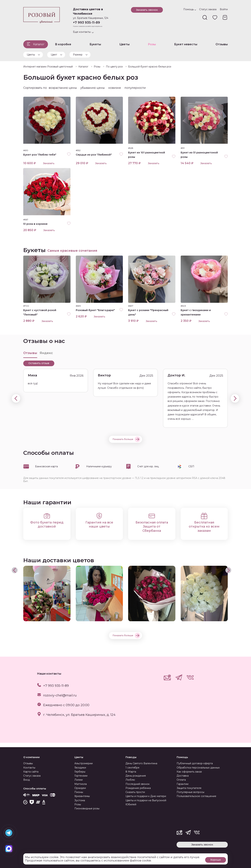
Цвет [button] (54, 55)
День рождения (136, 776)
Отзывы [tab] (30, 357)
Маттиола (81, 784)
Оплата (181, 780)
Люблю (130, 780)
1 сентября (132, 768)
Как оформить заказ (189, 772)
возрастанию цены (63, 88)
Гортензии (81, 776)
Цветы (124, 44)
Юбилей (131, 804)
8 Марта (131, 772)
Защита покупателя (189, 788)
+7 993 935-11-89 (86, 23)
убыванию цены (93, 88)
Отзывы (222, 44)
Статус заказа (208, 9)
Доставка (183, 776)
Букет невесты (186, 44)
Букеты (95, 44)
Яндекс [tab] (46, 357)
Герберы (80, 772)
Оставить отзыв (39, 368)
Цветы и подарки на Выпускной (146, 800)
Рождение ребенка (138, 788)
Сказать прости (135, 792)
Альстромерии (84, 763)
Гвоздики (80, 768)
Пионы (79, 792)
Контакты (29, 768)
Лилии (79, 780)
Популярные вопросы (190, 792)
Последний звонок (138, 784)
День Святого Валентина (141, 763)
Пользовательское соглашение (196, 796)
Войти (224, 9)
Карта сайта (31, 772)
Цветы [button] (31, 55)
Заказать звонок (147, 10)
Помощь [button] (189, 9)
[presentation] (16, 403)
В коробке (63, 44)
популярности (135, 88)
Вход (27, 780)
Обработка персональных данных (198, 768)
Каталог (39, 44)
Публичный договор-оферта (195, 763)
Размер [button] (78, 55)
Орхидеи (80, 788)
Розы (152, 44)
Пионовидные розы (87, 808)
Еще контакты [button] (82, 32)
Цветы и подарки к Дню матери (146, 796)
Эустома (80, 800)
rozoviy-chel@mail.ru (60, 700)
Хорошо (216, 859)
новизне (115, 88)
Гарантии (183, 784)
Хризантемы (82, 796)
